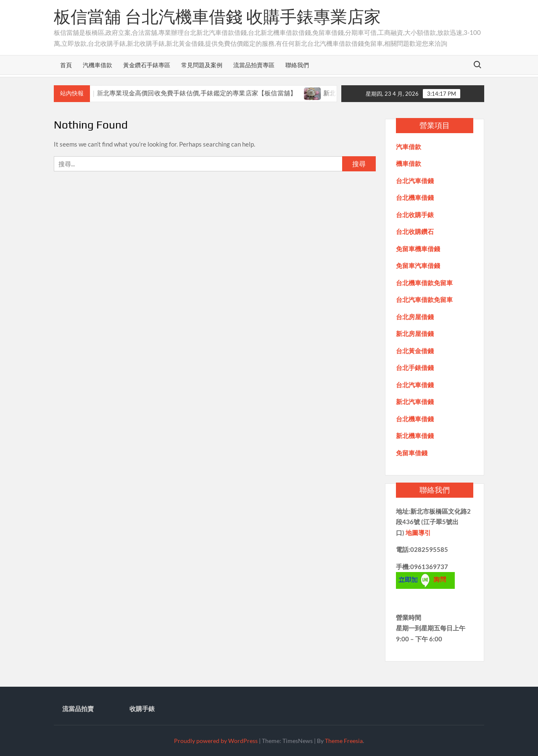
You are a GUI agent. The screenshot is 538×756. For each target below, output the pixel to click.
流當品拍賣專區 (254, 65)
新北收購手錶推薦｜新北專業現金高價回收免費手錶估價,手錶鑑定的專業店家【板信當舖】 (175, 93)
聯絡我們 (297, 65)
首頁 (66, 65)
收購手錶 (142, 709)
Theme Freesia (344, 741)
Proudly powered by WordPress (216, 741)
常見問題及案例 (202, 65)
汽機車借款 (98, 65)
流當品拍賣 (78, 709)
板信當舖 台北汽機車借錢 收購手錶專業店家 (217, 17)
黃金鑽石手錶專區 (147, 65)
